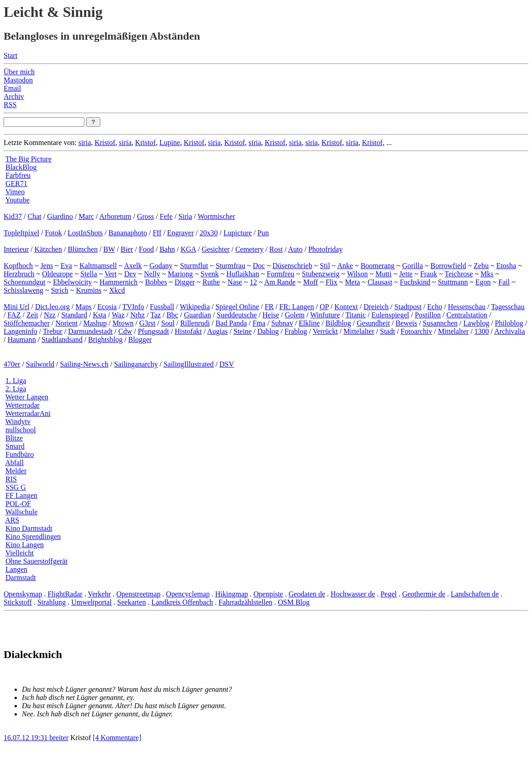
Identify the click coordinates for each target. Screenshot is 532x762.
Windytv (18, 422)
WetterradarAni (28, 413)
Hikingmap (232, 594)
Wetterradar (23, 405)
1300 (482, 331)
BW (109, 249)
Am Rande (280, 282)
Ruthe (211, 282)
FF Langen (21, 495)
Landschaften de (475, 594)
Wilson (357, 274)
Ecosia (107, 307)
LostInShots (85, 233)
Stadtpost (408, 307)
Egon (483, 282)
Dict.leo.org (52, 307)
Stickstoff (18, 602)
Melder (16, 471)
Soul (168, 323)
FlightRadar (65, 594)
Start (10, 55)
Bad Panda (231, 323)
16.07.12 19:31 (26, 738)
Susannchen (440, 323)
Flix (331, 282)
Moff (311, 282)
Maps (84, 307)
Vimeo (15, 192)
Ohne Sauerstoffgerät (36, 561)
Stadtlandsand (62, 340)
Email (12, 88)
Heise (271, 315)
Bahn (167, 249)
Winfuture (325, 315)
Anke (345, 266)
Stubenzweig (321, 274)
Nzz (50, 315)
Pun (263, 233)
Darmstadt (21, 578)
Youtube (17, 200)
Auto (295, 249)
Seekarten (132, 602)
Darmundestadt (90, 331)
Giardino (60, 216)
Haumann (21, 340)
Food (147, 249)
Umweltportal (91, 602)
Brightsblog (105, 340)
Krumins (89, 290)
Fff (157, 233)
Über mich (19, 72)
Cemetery (249, 249)
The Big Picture (28, 159)
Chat (34, 216)
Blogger (140, 340)
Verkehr (100, 594)
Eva (66, 266)
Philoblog (509, 323)
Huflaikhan (243, 274)
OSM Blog (294, 602)
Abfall (14, 463)
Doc (259, 266)
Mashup (95, 323)
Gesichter (215, 249)
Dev (130, 274)
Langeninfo (21, 331)
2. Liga (16, 389)
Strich (60, 290)
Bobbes (156, 282)
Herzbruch (19, 274)
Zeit (32, 315)
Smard (15, 446)
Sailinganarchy (136, 364)
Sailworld (40, 364)
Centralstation (467, 315)
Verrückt (325, 331)
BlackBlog (21, 167)
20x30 (209, 233)
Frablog (296, 331)
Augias (217, 331)
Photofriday (325, 249)
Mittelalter (359, 331)
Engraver (181, 233)
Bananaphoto (128, 233)
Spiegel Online (238, 307)
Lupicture (238, 233)
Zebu (481, 266)
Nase (235, 282)
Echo (435, 307)
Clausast (380, 282)
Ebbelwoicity (72, 282)
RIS (11, 479)
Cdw (125, 331)
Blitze (14, 438)
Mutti (383, 274)
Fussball (162, 307)
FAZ (14, 315)
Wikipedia (195, 307)
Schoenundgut (25, 282)
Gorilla (412, 266)
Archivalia (510, 331)
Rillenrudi (195, 323)
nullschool (21, 430)
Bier (127, 249)
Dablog (268, 331)
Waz (118, 315)
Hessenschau (467, 307)
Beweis (406, 323)
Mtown (123, 323)
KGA (188, 249)
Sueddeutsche (237, 315)
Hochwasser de (353, 594)
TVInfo (133, 307)
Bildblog (338, 323)
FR (269, 307)
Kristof (105, 143)
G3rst (147, 323)
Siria (185, 216)
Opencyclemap (188, 594)
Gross (145, 216)
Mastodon (18, 80)
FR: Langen (297, 307)
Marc (86, 216)
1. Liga (16, 381)
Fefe (166, 216)
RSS (10, 105)
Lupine (170, 143)
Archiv (14, 96)
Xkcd (117, 290)
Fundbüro (20, 454)
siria (85, 143)
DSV (227, 364)
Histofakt (188, 331)
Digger (185, 282)
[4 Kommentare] (117, 738)
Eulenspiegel (390, 315)
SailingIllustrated (189, 364)
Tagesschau (508, 307)
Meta (353, 282)
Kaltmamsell (98, 266)
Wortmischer (217, 216)
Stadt (388, 331)
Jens (47, 266)
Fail (504, 282)
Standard (74, 315)
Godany (161, 266)
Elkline (309, 323)
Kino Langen (25, 545)
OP (324, 307)
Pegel (389, 594)
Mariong (180, 274)
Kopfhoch (18, 266)
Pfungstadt (153, 331)
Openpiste (268, 594)
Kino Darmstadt (29, 528)
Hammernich (119, 282)
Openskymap (23, 594)
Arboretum (115, 216)
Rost (276, 249)
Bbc (172, 315)
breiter (59, 738)
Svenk (210, 274)
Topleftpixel (21, 233)
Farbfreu (18, 175)
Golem (295, 315)
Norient (66, 323)
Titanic (356, 315)
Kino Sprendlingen (33, 537)
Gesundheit (373, 323)
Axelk (133, 266)
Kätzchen (48, 249)
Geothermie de (424, 594)
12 (253, 282)
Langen (16, 569)
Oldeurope (57, 274)
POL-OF (18, 504)
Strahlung (52, 602)
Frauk (429, 274)
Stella (88, 274)
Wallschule (22, 512)
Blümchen (83, 249)
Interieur (16, 249)
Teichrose (459, 274)
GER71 (16, 184)
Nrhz (138, 315)
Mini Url (16, 307)
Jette (406, 274)
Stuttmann (453, 282)
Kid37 (13, 216)
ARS (12, 520)
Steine (243, 331)
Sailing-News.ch (84, 364)
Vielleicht (20, 553)
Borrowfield (448, 266)
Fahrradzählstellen (245, 602)
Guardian (197, 315)
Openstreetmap (138, 594)
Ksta (100, 315)
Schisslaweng (23, 290)
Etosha (506, 266)
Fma (259, 323)
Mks (487, 274)
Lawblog (476, 323)
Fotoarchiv (416, 331)
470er (12, 364)
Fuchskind (415, 282)
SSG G (16, 487)
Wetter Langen (27, 397)
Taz (156, 315)
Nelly (152, 274)
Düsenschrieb (292, 266)
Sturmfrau (230, 266)
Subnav (282, 323)
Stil (325, 266)
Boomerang (378, 266)
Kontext (346, 307)
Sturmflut (194, 266)
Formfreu (280, 274)
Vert (111, 274)
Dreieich (376, 307)
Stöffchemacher (27, 323)
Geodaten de (307, 594)
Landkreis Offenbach (182, 602)
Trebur (53, 331)
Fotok (53, 233)
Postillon (428, 315)
